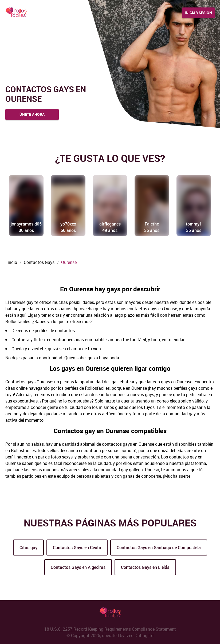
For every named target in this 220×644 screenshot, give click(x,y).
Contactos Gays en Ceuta (77, 547)
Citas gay (28, 547)
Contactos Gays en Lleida (145, 567)
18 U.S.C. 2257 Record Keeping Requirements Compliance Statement (110, 629)
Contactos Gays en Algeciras (78, 567)
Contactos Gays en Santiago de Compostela (159, 547)
